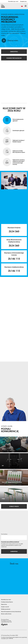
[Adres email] (14, 538)
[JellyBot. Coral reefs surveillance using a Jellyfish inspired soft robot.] (14, 444)
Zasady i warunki (5, 607)
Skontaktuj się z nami (13, 1)
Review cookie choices (6, 614)
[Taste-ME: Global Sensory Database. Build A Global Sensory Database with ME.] (14, 478)
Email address (4, 534)
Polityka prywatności (6, 609)
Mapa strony (4, 604)
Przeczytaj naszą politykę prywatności (10, 542)
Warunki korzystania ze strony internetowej (11, 612)
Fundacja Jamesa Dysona (7, 602)
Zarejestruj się (23, 1)
